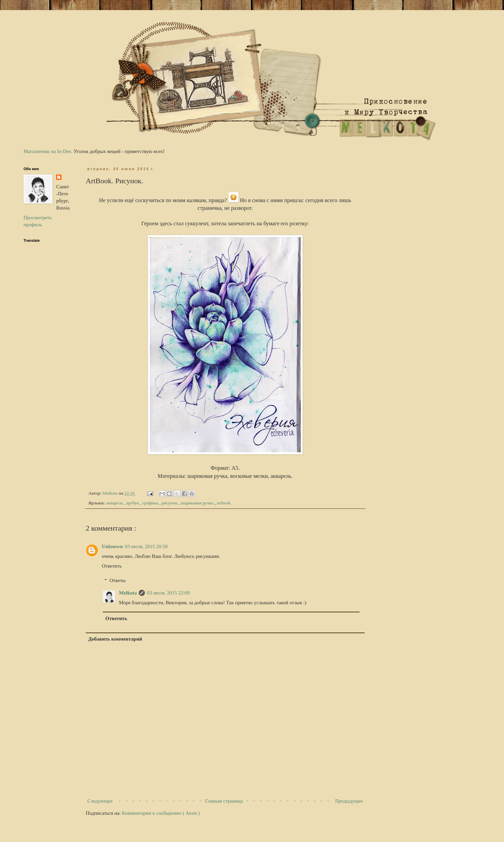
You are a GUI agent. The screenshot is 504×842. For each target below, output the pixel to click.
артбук (133, 503)
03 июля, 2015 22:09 (168, 593)
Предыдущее (349, 801)
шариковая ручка (198, 503)
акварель (115, 503)
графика (151, 503)
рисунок (170, 503)
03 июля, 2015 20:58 (146, 546)
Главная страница (224, 801)
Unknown (112, 546)
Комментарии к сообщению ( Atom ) (161, 813)
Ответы (118, 580)
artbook (224, 503)
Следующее (100, 801)
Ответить (112, 566)
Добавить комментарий (115, 639)
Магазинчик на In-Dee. (48, 151)
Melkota (128, 593)
